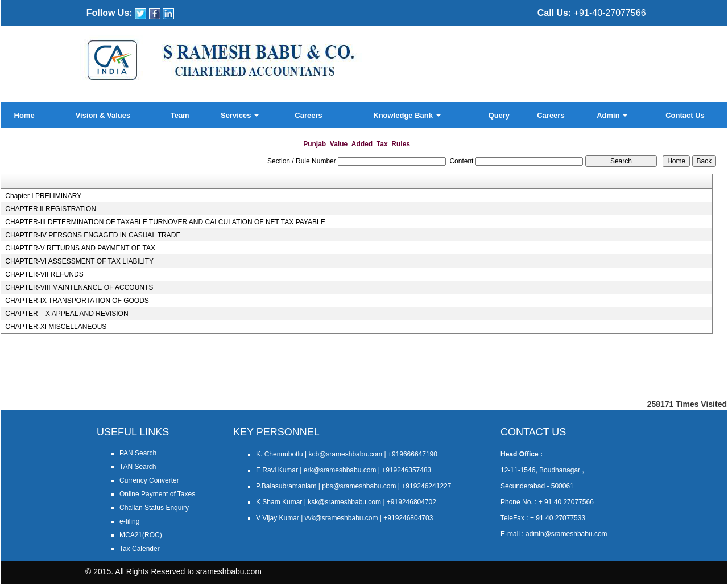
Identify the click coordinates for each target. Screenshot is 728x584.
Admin (612, 115)
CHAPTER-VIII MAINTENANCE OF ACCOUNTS (79, 287)
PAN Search (138, 453)
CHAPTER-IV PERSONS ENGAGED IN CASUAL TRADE (93, 235)
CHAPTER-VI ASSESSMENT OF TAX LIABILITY (79, 261)
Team (180, 115)
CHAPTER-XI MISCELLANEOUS (56, 327)
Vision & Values (103, 115)
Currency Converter (149, 480)
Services (240, 115)
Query (499, 115)
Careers (308, 115)
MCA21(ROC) (141, 535)
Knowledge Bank (407, 115)
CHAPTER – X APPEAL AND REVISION (67, 314)
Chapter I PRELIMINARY (43, 196)
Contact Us (685, 115)
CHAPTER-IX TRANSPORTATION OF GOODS (77, 301)
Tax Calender (140, 549)
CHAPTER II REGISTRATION (51, 209)
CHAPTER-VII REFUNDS (44, 274)
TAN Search (138, 467)
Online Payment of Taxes (157, 494)
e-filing (129, 521)
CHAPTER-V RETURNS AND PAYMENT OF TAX (80, 248)
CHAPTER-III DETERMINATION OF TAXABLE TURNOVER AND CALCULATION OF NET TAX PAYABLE (165, 222)
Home (24, 115)
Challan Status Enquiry (154, 508)
